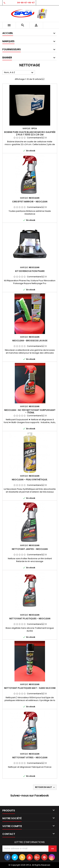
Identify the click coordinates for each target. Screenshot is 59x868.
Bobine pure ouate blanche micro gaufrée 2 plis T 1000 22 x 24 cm (30, 133)
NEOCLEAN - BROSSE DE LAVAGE (30, 341)
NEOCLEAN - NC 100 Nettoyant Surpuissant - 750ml (30, 411)
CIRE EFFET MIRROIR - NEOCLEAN (30, 202)
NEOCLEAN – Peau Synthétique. (30, 480)
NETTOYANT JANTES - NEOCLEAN (30, 549)
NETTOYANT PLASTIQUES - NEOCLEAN (30, 619)
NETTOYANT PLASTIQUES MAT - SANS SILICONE (30, 688)
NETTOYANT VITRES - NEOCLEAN (30, 758)
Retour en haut (45, 787)
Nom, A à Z (19, 73)
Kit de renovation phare (30, 271)
